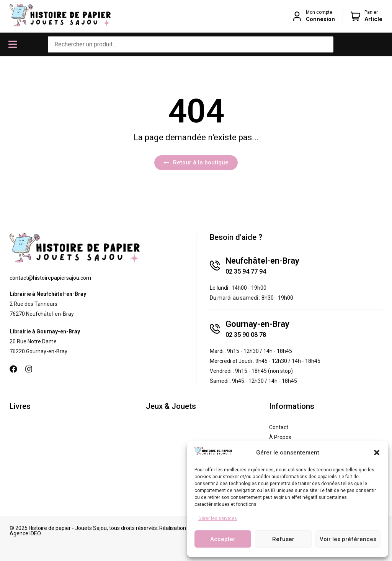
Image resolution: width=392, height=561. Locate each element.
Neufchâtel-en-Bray (262, 261)
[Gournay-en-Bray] (215, 329)
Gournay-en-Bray (257, 324)
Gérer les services (218, 518)
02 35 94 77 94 (246, 271)
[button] (377, 453)
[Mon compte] (297, 16)
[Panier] (356, 16)
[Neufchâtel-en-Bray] (215, 266)
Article (373, 19)
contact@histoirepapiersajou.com (50, 278)
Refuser (283, 539)
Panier (371, 12)
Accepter (223, 539)
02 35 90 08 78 (246, 335)
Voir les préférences (348, 539)
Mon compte (319, 12)
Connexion (320, 19)
